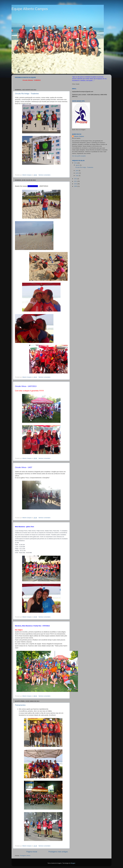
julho (77, 171)
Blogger (73, 863)
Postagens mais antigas (58, 852)
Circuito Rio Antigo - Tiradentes (27, 94)
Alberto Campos (79, 136)
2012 (76, 179)
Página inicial (32, 852)
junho (77, 173)
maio (77, 176)
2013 (76, 163)
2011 (76, 181)
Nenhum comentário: (45, 175)
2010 (76, 184)
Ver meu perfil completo (79, 156)
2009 (76, 186)
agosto (78, 165)
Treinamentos (20, 705)
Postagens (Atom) (25, 856)
